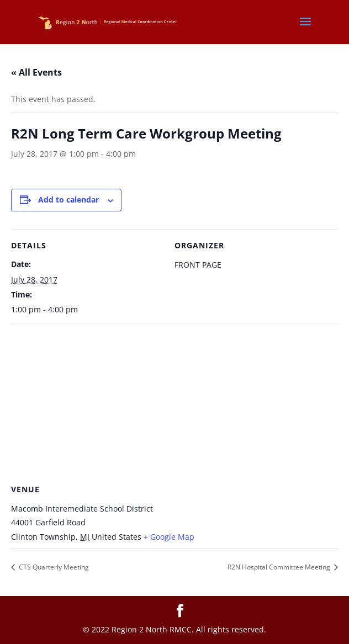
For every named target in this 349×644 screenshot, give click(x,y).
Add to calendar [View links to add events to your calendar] (68, 199)
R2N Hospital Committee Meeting (280, 567)
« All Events (36, 72)
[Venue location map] (174, 403)
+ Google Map (169, 537)
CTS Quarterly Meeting (53, 567)
